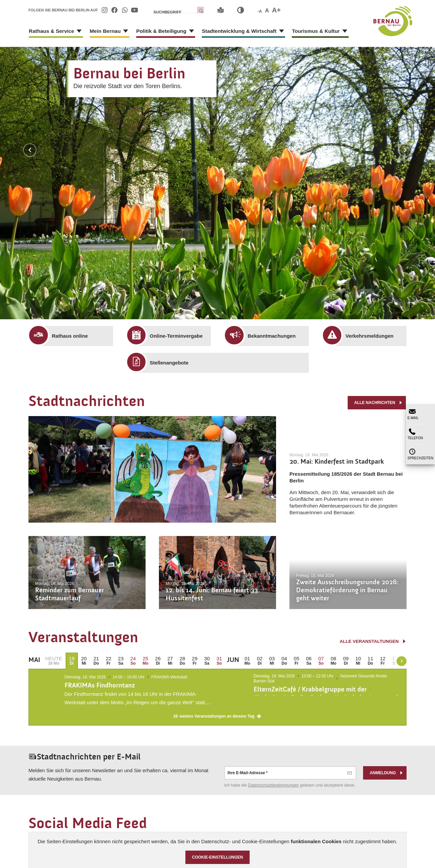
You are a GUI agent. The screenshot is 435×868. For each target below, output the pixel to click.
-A (260, 11)
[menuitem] (104, 10)
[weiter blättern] (402, 661)
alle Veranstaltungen (372, 642)
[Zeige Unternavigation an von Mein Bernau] (118, 34)
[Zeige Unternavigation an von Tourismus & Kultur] (321, 34)
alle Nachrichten (378, 401)
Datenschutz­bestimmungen (274, 793)
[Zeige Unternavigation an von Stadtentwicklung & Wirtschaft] (262, 34)
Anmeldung (386, 780)
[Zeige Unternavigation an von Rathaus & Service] (75, 34)
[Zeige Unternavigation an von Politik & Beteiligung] (179, 34)
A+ (276, 10)
